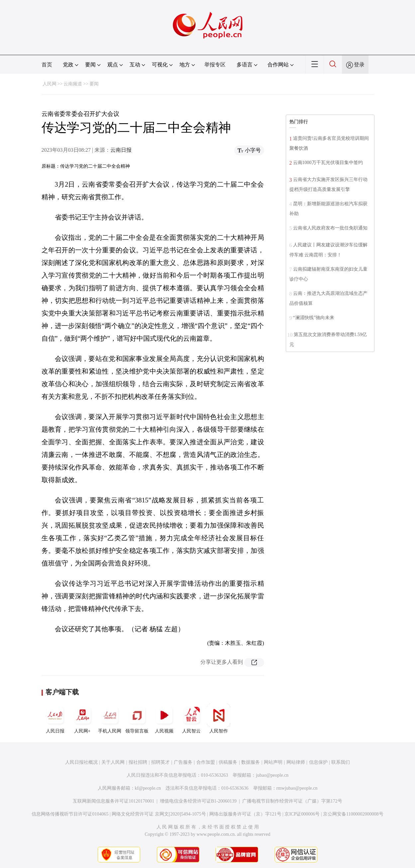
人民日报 (55, 719)
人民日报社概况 (81, 762)
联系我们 (341, 762)
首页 (47, 65)
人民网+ (82, 719)
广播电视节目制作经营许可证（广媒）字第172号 (292, 801)
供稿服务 (228, 762)
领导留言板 (137, 719)
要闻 (94, 84)
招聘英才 (160, 762)
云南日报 (121, 150)
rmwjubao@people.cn (297, 788)
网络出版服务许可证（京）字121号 (245, 814)
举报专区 (215, 65)
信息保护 (318, 762)
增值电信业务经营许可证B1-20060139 (198, 801)
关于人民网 (113, 762)
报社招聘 (138, 762)
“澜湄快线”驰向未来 (314, 318)
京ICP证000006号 (302, 814)
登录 (359, 65)
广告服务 (183, 762)
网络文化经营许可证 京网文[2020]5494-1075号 (159, 814)
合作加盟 (206, 762)
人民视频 (164, 719)
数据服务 (251, 762)
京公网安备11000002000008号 (353, 814)
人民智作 (219, 719)
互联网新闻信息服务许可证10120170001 (113, 801)
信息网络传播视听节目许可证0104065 (70, 814)
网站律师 (296, 762)
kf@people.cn (148, 788)
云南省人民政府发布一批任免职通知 (330, 228)
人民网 (50, 84)
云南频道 (73, 84)
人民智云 (191, 719)
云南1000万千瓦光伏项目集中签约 (328, 163)
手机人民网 (110, 719)
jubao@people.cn (272, 775)
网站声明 (273, 762)
